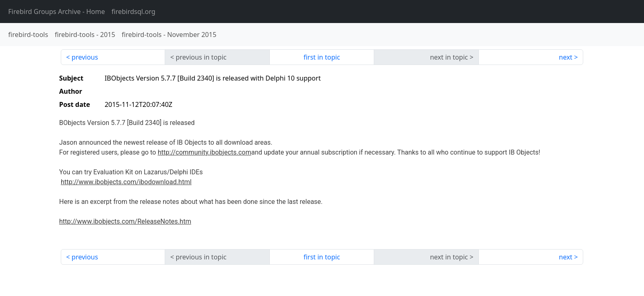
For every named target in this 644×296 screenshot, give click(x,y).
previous (85, 57)
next (566, 57)
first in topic (322, 57)
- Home (57, 12)
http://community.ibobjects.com (205, 152)
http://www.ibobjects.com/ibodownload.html (126, 182)
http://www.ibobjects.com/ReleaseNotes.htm (125, 221)
